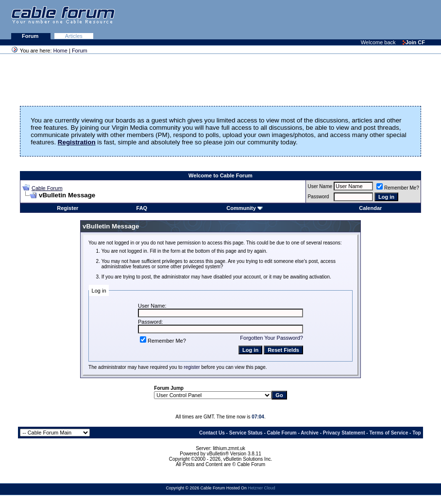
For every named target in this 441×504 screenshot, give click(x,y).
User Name (320, 186)
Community (245, 208)
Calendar (370, 208)
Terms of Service (389, 433)
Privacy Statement (344, 433)
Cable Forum (47, 188)
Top (417, 433)
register (192, 367)
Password (318, 197)
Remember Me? (398, 188)
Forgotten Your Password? (271, 338)
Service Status (246, 433)
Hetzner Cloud (261, 488)
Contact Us (212, 433)
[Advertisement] (322, 19)
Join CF (414, 42)
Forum (31, 36)
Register (68, 208)
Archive (310, 433)
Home (60, 51)
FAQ (142, 208)
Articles (74, 36)
